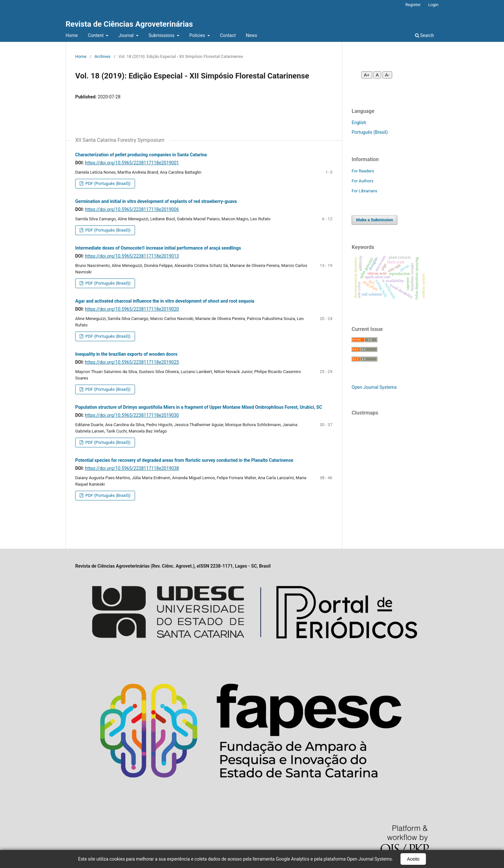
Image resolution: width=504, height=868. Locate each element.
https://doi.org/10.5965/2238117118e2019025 (132, 362)
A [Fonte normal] (377, 75)
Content (96, 35)
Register (413, 5)
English (359, 123)
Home (72, 35)
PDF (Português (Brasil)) (107, 183)
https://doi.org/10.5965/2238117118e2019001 (132, 163)
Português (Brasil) (370, 132)
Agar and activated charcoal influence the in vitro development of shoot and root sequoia (165, 301)
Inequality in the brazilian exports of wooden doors (126, 354)
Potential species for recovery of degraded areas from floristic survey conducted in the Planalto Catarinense (184, 460)
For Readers (363, 171)
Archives (103, 56)
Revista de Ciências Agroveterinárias (129, 24)
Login (433, 5)
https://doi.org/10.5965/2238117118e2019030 (132, 415)
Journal (127, 35)
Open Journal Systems (374, 387)
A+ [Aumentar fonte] (367, 75)
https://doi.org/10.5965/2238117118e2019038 (132, 468)
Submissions (162, 35)
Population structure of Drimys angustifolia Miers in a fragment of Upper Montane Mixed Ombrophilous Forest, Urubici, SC (199, 407)
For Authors (363, 181)
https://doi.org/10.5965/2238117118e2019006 (132, 209)
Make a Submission (374, 220)
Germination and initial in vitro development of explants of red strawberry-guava (156, 201)
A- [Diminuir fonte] (387, 75)
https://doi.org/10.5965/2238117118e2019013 (132, 256)
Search (424, 35)
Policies (198, 35)
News (252, 35)
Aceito (413, 859)
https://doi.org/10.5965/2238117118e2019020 (132, 309)
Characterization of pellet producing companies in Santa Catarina (141, 155)
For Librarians (364, 191)
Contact (228, 35)
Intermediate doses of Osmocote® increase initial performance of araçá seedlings (158, 248)
